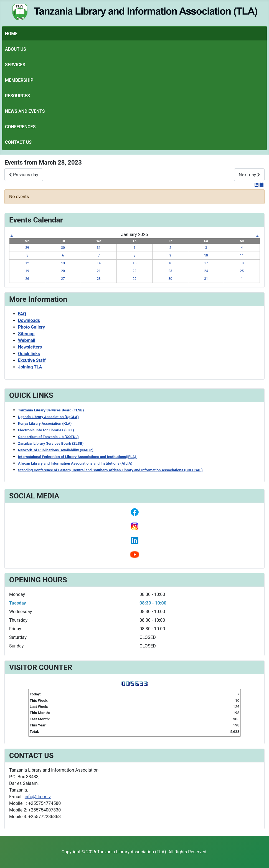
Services (15, 65)
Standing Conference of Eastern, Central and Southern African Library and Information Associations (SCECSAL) (110, 470)
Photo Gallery (31, 327)
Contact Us (18, 142)
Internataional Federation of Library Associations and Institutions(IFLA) (78, 457)
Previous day (24, 175)
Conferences (20, 127)
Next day (249, 175)
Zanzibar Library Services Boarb (51, 443)
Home (11, 34)
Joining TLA (30, 367)
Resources (17, 96)
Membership (19, 80)
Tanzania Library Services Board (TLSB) (51, 410)
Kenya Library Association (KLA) (45, 423)
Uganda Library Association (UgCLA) (48, 417)
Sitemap (26, 334)
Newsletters (30, 347)
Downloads (29, 320)
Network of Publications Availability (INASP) (56, 450)
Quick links (29, 354)
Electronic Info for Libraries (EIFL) (46, 430)
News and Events (25, 111)
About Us (16, 49)
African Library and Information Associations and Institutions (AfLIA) (75, 463)
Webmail (27, 340)
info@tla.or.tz (38, 797)
